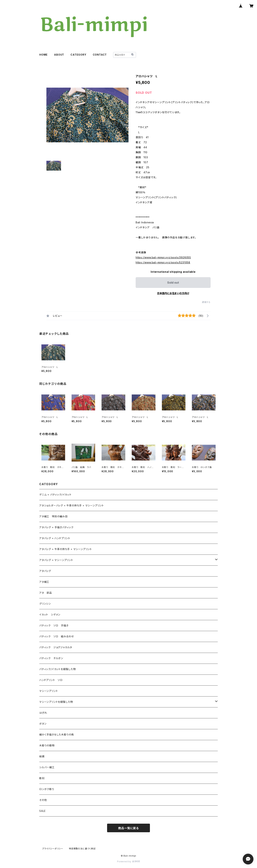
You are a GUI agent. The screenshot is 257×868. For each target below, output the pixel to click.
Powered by (128, 861)
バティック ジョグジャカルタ (56, 647)
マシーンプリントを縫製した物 (56, 702)
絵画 (42, 756)
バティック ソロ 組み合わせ (57, 636)
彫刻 (42, 778)
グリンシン (45, 604)
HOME (43, 55)
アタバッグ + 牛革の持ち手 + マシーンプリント (66, 549)
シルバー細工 (47, 767)
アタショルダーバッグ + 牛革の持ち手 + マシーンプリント (72, 505)
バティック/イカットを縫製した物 (58, 669)
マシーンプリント (49, 691)
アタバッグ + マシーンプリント (56, 560)
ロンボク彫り (47, 789)
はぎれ (43, 713)
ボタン (43, 724)
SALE (42, 811)
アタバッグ (46, 571)
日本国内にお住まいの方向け (173, 293)
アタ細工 (44, 582)
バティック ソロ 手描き (54, 625)
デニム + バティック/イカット (55, 495)
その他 (43, 800)
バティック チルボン (51, 658)
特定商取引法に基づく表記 (82, 849)
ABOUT (59, 55)
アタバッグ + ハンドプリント (55, 538)
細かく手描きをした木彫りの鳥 (57, 735)
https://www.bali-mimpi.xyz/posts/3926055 (163, 257)
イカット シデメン (50, 615)
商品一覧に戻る (128, 828)
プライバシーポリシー (53, 849)
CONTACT (100, 55)
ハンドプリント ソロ (51, 680)
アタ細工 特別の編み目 (53, 516)
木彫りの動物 (47, 745)
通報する (206, 302)
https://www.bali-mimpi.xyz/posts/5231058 (163, 262)
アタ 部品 (46, 593)
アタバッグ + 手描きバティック (56, 527)
